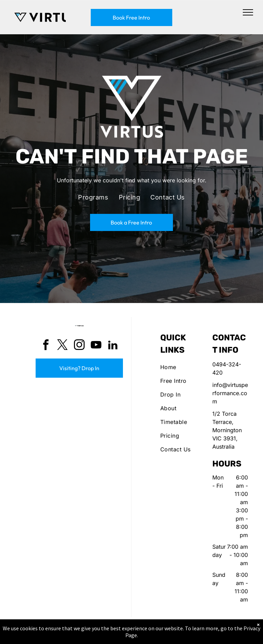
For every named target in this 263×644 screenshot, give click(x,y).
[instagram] (79, 346)
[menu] (248, 12)
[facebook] (46, 346)
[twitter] (63, 346)
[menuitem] (93, 197)
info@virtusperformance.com (230, 393)
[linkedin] (113, 346)
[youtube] (96, 346)
